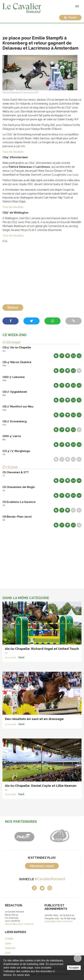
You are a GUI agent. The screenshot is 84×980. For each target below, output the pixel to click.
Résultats (68, 356)
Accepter (74, 968)
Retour (13, 307)
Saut (21, 657)
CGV (8, 953)
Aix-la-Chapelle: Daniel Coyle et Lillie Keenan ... (41, 787)
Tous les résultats (13, 152)
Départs (62, 356)
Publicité (10, 948)
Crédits (9, 939)
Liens (8, 943)
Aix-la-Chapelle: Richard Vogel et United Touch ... (42, 650)
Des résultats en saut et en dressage (34, 719)
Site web (56, 356)
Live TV (79, 356)
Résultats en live (73, 356)
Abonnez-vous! (42, 866)
